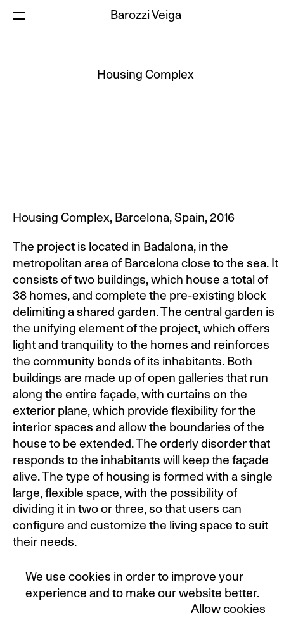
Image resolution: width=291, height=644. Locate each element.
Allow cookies (228, 609)
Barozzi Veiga (146, 16)
